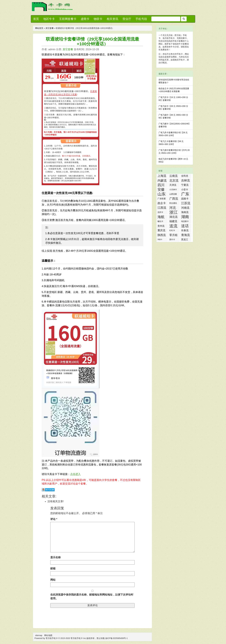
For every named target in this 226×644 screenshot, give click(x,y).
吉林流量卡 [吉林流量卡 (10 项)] (185, 181)
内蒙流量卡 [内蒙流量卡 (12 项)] (162, 181)
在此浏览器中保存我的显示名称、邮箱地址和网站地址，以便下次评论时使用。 (92, 597)
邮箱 (53, 569)
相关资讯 (112, 19)
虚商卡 (85, 19)
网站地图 (48, 635)
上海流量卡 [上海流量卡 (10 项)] (162, 176)
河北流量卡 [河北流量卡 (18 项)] (173, 208)
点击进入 (75, 474)
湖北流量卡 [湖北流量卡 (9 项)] (173, 217)
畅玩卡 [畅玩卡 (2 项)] (160, 221)
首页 (36, 19)
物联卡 (98, 19)
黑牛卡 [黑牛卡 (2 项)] (172, 240)
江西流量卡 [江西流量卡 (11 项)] (162, 208)
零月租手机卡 (77, 638)
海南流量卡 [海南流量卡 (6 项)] (185, 213)
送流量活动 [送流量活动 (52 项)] (173, 226)
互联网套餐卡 (68, 19)
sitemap (39, 635)
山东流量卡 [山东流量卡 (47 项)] (162, 194)
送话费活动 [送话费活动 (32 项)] (185, 226)
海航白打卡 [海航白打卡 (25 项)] (161, 217)
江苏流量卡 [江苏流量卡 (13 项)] (186, 203)
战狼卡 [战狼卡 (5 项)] (185, 199)
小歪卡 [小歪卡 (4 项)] (185, 190)
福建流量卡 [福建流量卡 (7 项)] (173, 222)
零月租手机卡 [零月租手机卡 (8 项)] (173, 235)
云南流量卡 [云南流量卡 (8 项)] (173, 176)
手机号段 (141, 19)
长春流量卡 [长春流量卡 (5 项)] (185, 231)
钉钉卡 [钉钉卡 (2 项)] (172, 230)
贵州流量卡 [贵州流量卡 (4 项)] (161, 226)
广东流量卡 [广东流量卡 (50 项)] (185, 194)
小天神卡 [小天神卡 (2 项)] (173, 190)
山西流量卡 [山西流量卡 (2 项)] (173, 195)
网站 (53, 580)
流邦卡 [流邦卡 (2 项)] (160, 212)
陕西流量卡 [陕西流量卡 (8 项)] (162, 235)
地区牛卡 (49, 19)
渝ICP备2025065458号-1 (116, 638)
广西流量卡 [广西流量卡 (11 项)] (174, 199)
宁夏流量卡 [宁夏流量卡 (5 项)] (185, 185)
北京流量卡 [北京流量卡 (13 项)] (174, 181)
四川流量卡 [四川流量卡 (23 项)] (161, 185)
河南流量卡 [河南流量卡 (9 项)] (185, 208)
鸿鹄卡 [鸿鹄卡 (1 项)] (160, 239)
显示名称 (55, 557)
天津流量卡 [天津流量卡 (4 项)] (173, 185)
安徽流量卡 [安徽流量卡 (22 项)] (161, 190)
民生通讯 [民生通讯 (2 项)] (173, 203)
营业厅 (127, 19)
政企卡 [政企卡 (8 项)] (162, 203)
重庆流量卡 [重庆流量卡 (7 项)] (161, 231)
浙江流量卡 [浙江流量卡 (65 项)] (174, 212)
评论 (54, 519)
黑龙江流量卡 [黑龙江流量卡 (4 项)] (185, 240)
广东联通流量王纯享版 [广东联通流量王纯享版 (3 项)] (162, 199)
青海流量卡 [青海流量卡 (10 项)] (185, 235)
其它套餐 (50, 28)
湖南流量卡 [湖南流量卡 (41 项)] (185, 217)
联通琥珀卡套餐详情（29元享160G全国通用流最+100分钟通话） (92, 41)
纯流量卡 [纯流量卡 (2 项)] (185, 221)
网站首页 (39, 28)
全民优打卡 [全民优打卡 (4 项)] (185, 176)
